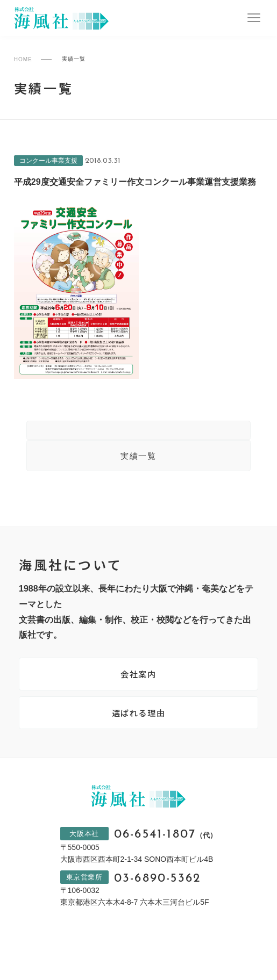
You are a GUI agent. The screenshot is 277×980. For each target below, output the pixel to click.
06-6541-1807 (165, 842)
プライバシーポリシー (102, 955)
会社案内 (138, 678)
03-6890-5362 (157, 887)
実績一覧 (138, 458)
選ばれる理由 (139, 718)
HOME (23, 59)
